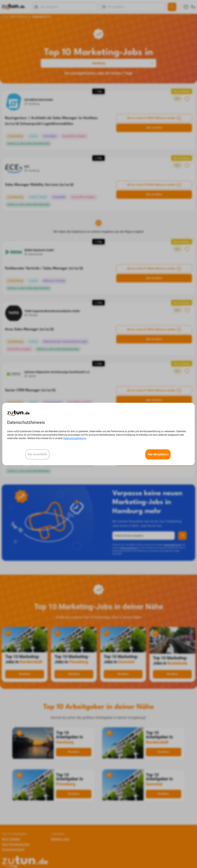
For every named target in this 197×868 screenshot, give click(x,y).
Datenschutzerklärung (75, 438)
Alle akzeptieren (158, 454)
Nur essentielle (37, 454)
